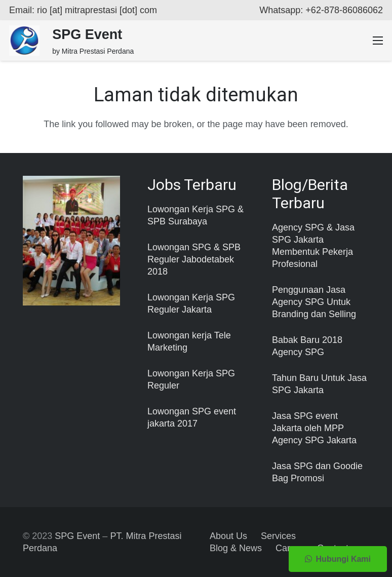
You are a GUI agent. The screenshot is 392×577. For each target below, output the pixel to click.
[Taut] (24, 41)
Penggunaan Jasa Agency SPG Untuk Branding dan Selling (314, 302)
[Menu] (378, 41)
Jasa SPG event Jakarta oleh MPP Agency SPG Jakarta (314, 428)
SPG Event (77, 536)
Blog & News (236, 548)
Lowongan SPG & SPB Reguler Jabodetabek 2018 (194, 259)
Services (278, 536)
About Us (228, 536)
